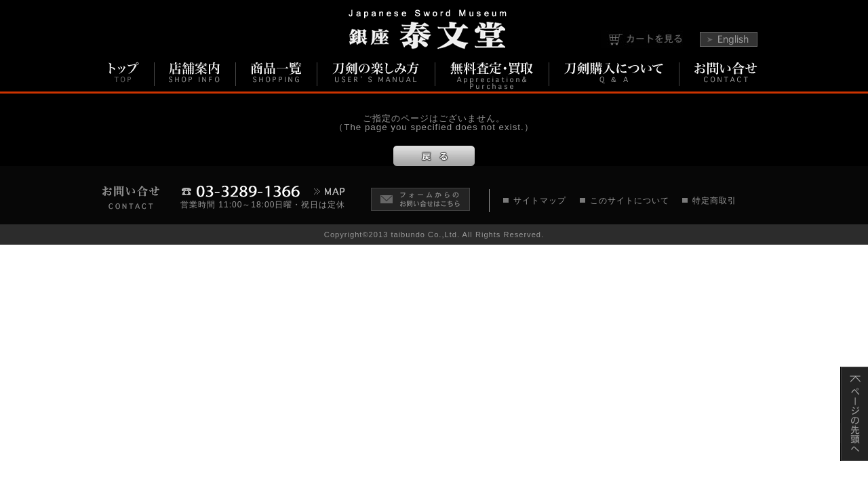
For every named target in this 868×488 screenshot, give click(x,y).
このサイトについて (630, 201)
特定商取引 (714, 201)
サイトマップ (540, 201)
